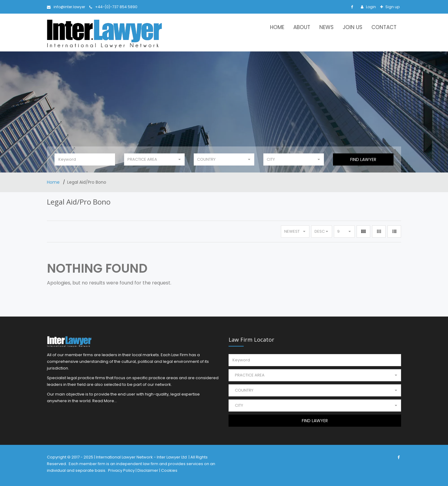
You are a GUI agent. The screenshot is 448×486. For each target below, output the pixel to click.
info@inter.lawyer (66, 7)
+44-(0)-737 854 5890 (113, 7)
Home (277, 27)
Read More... (105, 401)
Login (371, 7)
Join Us (352, 27)
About (302, 27)
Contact (384, 27)
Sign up (392, 7)
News (326, 27)
